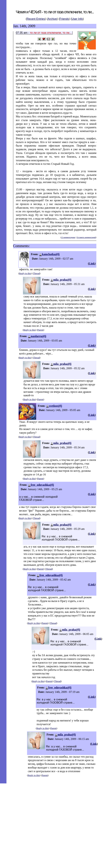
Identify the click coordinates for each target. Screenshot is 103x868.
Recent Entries (36, 19)
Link (92, 264)
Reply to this (25, 273)
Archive (52, 19)
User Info (77, 19)
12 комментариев (68, 237)
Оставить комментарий (86, 237)
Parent (41, 330)
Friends (64, 19)
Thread (36, 273)
